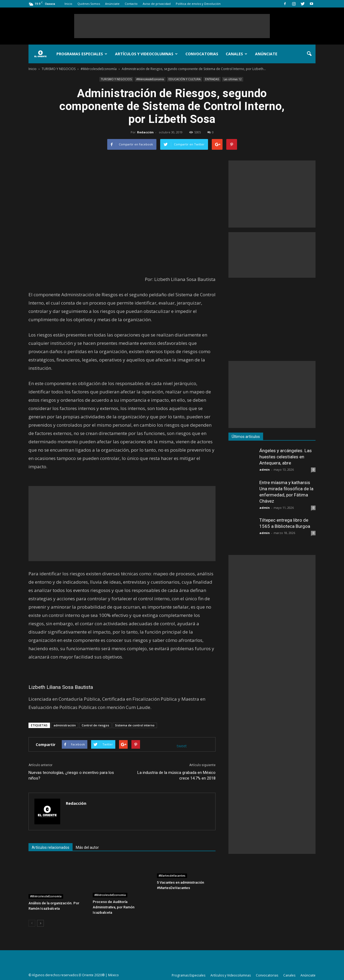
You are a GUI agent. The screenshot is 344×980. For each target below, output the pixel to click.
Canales (236, 54)
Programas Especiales (82, 54)
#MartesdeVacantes (172, 876)
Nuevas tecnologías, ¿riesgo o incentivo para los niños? (71, 775)
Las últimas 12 (233, 79)
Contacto (131, 4)
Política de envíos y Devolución (198, 4)
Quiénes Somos (89, 4)
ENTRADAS (212, 79)
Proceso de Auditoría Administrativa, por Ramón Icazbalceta (114, 907)
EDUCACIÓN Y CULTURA (184, 79)
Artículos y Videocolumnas (146, 54)
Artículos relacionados (51, 847)
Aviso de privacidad (157, 4)
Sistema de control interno (135, 725)
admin (265, 469)
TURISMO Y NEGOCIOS (116, 79)
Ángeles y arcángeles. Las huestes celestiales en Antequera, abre (286, 457)
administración (65, 725)
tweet (182, 746)
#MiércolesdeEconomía (150, 79)
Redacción (145, 132)
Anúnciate (112, 4)
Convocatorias (202, 54)
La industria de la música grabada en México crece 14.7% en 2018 (176, 775)
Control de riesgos (95, 725)
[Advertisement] (172, 26)
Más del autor (87, 847)
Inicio (68, 4)
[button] (309, 54)
